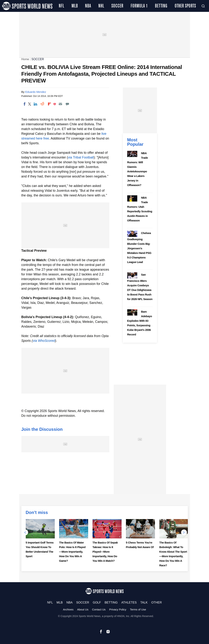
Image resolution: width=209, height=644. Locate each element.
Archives (68, 609)
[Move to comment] (67, 104)
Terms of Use (138, 609)
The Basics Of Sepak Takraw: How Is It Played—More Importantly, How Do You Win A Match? (105, 552)
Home (25, 59)
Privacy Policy (118, 609)
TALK (144, 602)
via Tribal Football (81, 157)
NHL (101, 6)
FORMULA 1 (139, 6)
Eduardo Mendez (36, 92)
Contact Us (99, 609)
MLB (75, 6)
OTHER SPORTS (185, 6)
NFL (61, 6)
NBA (88, 6)
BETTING (161, 6)
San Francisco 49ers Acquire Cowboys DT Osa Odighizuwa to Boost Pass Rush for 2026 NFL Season (140, 287)
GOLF (97, 602)
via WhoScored (44, 341)
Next (184, 532)
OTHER (157, 602)
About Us (83, 609)
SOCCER (117, 6)
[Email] (60, 104)
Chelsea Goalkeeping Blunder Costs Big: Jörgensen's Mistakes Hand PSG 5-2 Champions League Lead (139, 247)
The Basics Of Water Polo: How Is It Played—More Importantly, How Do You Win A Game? (72, 552)
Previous (25, 532)
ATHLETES (129, 602)
